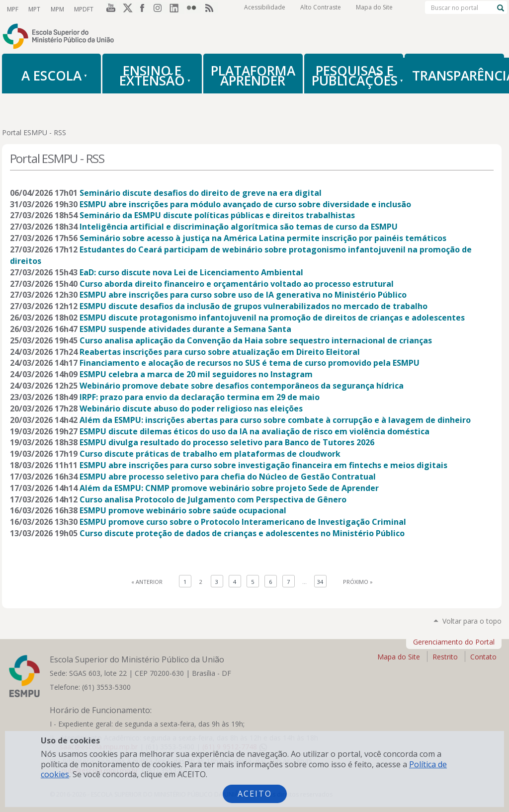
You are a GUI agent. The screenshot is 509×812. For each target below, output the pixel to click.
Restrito (445, 657)
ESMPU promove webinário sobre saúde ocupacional (183, 510)
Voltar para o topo (472, 621)
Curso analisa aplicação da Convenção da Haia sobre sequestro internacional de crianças (256, 340)
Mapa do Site (374, 10)
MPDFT (83, 9)
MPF (13, 9)
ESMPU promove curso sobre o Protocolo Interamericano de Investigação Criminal (243, 522)
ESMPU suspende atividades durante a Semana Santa (185, 329)
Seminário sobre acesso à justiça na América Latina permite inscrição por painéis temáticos (263, 238)
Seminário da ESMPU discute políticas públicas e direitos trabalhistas (217, 215)
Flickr (194, 9)
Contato (483, 657)
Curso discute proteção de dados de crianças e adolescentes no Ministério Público (242, 533)
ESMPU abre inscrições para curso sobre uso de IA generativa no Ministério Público (243, 295)
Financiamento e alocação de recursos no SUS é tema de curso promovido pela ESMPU (250, 363)
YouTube (109, 9)
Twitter (126, 9)
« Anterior (147, 582)
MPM (57, 9)
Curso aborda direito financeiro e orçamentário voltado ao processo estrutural (237, 284)
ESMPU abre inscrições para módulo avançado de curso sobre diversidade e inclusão (245, 204)
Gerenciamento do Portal (454, 642)
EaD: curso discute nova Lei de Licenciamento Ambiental (191, 272)
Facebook (143, 9)
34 (320, 582)
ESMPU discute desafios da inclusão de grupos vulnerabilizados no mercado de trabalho (254, 306)
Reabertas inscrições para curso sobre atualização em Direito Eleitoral (220, 352)
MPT (34, 9)
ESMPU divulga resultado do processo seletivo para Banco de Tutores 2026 (227, 442)
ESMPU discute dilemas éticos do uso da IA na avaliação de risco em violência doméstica (254, 431)
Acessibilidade (265, 10)
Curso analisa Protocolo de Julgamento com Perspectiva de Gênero (213, 499)
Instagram (160, 9)
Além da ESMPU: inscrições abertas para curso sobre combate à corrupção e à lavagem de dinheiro (275, 420)
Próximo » (358, 582)
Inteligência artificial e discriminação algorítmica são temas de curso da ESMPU (239, 227)
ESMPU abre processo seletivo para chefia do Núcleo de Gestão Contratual (228, 477)
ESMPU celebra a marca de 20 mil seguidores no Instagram (196, 374)
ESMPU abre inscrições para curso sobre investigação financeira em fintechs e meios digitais (263, 465)
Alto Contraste (321, 10)
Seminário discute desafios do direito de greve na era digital (201, 193)
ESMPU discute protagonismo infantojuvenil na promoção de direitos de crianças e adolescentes (272, 318)
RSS (211, 9)
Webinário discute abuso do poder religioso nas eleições (191, 408)
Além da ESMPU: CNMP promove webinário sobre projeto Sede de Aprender (229, 488)
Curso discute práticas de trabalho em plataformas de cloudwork (210, 454)
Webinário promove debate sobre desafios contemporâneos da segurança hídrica (242, 386)
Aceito (255, 794)
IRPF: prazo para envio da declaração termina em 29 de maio (200, 397)
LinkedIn (177, 9)
